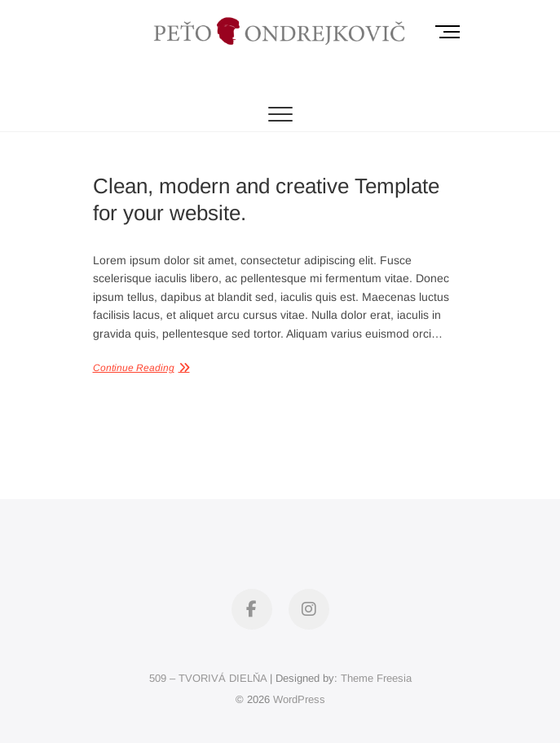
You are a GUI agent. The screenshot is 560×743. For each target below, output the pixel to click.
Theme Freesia (376, 678)
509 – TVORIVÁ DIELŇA (208, 678)
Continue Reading (134, 368)
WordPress (299, 699)
